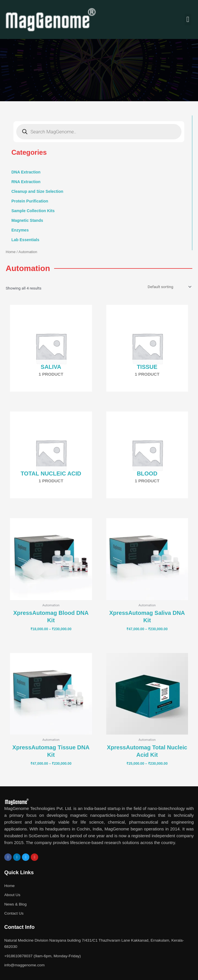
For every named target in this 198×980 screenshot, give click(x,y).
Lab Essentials (25, 240)
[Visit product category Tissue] (147, 348)
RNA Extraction (26, 182)
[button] (188, 19)
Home (11, 252)
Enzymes (20, 230)
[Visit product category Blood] (147, 455)
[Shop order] (169, 287)
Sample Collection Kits (33, 211)
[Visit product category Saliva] (51, 348)
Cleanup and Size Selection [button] (37, 191)
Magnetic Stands (27, 220)
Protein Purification (30, 201)
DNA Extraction (26, 172)
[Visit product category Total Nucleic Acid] (51, 455)
